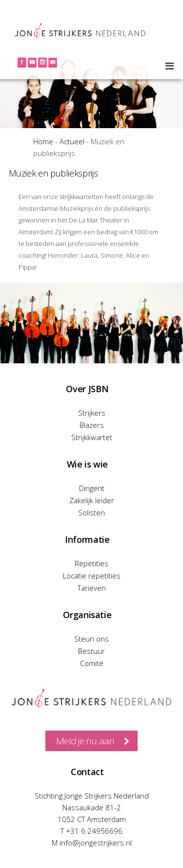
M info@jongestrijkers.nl (92, 843)
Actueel (72, 141)
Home (43, 141)
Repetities (91, 563)
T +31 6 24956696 (91, 831)
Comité (92, 663)
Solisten (91, 512)
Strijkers (92, 413)
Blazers (92, 425)
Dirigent (92, 488)
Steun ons (91, 639)
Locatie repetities (92, 576)
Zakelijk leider (92, 500)
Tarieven (92, 588)
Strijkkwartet (92, 437)
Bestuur (91, 651)
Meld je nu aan (85, 741)
